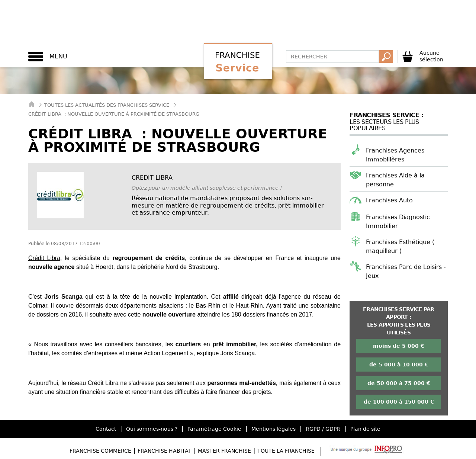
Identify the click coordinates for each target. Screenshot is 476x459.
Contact (106, 429)
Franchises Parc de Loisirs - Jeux (406, 271)
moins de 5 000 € (399, 346)
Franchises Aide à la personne (395, 180)
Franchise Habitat (165, 451)
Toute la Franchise (286, 451)
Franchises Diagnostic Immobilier (398, 222)
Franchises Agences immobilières (395, 155)
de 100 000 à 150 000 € (399, 402)
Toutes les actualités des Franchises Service (107, 105)
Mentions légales (274, 429)
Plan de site (365, 429)
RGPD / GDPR (323, 429)
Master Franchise (224, 451)
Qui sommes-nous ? (152, 429)
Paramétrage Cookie (214, 429)
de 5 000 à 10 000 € (399, 365)
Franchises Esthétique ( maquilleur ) (400, 246)
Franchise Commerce (100, 451)
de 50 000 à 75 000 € (399, 383)
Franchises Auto (389, 200)
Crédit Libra (44, 258)
